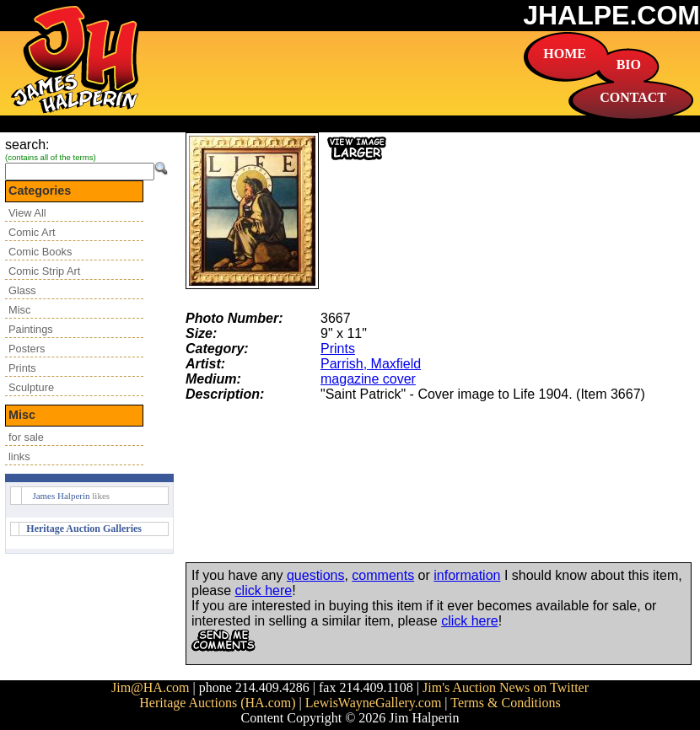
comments (383, 575)
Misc (19, 310)
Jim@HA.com (151, 687)
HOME (565, 54)
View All (27, 213)
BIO (629, 64)
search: (27, 145)
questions (316, 575)
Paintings (31, 329)
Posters (27, 349)
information (467, 575)
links (19, 456)
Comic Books (40, 252)
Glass (22, 290)
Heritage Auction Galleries (84, 529)
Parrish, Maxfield (371, 364)
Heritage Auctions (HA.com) (217, 703)
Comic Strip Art (44, 271)
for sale (26, 437)
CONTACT (633, 97)
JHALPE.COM (611, 15)
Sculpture (31, 387)
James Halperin (61, 496)
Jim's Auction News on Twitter (506, 687)
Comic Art (32, 232)
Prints (22, 368)
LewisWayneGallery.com (374, 703)
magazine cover (368, 379)
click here (264, 590)
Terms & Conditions (505, 703)
